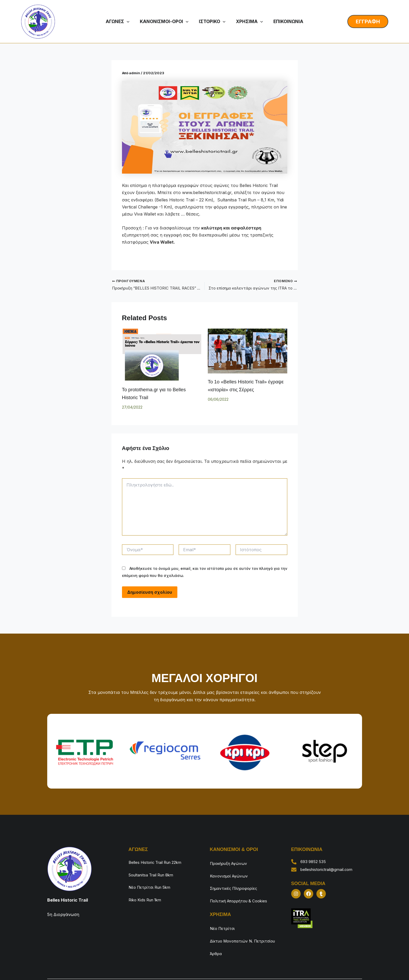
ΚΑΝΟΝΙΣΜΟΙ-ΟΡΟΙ (166, 22)
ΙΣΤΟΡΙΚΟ (212, 22)
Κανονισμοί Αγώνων (231, 871)
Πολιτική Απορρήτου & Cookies (242, 889)
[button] (130, 22)
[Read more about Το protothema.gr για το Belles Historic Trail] (162, 355)
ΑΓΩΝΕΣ (121, 22)
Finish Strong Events (319, 967)
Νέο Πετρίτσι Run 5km (152, 879)
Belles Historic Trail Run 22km (158, 862)
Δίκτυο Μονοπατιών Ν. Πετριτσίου (234, 923)
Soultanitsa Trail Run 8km (154, 870)
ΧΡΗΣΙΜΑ (248, 22)
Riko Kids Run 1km (147, 888)
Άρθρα (217, 934)
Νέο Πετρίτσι (224, 913)
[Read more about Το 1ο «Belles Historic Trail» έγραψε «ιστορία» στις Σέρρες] (248, 351)
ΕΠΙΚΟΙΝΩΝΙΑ (285, 22)
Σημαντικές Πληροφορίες (236, 880)
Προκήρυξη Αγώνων (231, 863)
